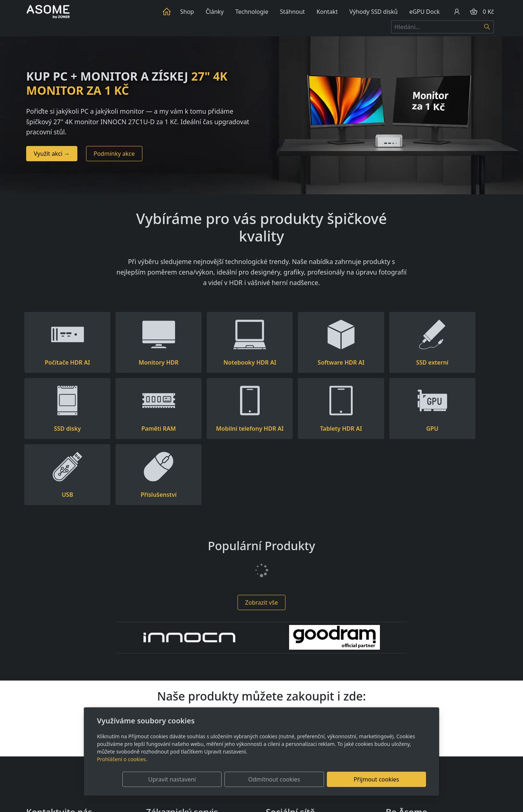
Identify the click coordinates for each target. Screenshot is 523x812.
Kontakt (327, 12)
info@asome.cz (47, 760)
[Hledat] (487, 27)
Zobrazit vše (261, 536)
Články (215, 12)
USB (381, 429)
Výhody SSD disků (374, 12)
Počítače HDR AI (62, 362)
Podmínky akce (114, 154)
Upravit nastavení (246, 779)
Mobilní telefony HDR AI (142, 429)
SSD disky (461, 362)
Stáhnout (293, 12)
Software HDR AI (302, 362)
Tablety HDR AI (221, 429)
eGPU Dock (425, 12)
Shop (187, 12)
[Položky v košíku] (474, 12)
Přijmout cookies (391, 779)
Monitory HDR (142, 362)
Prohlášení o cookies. (122, 759)
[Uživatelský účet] (457, 12)
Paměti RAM (62, 429)
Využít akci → (52, 154)
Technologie (252, 12)
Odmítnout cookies (319, 779)
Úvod (168, 12)
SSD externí (381, 362)
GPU (301, 429)
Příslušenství (461, 429)
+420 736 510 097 (50, 769)
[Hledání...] (436, 27)
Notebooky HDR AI (221, 362)
